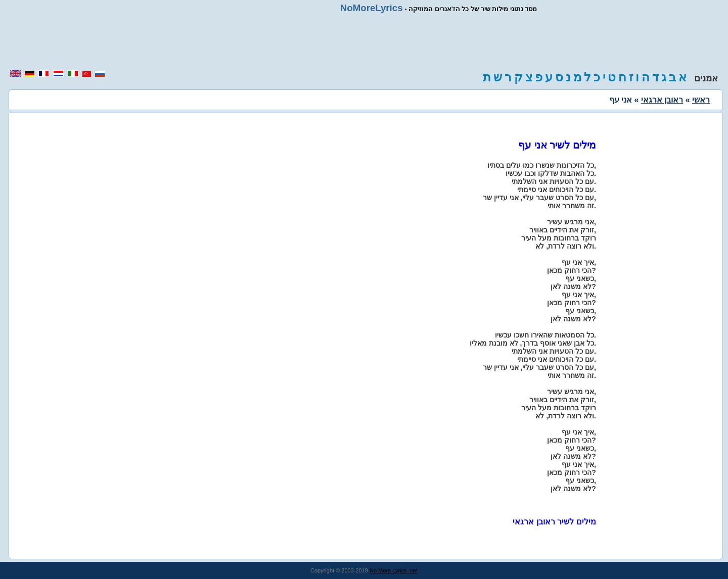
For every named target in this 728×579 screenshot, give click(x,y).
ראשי (701, 100)
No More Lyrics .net (394, 570)
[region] (364, 41)
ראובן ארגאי (662, 100)
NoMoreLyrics (372, 8)
